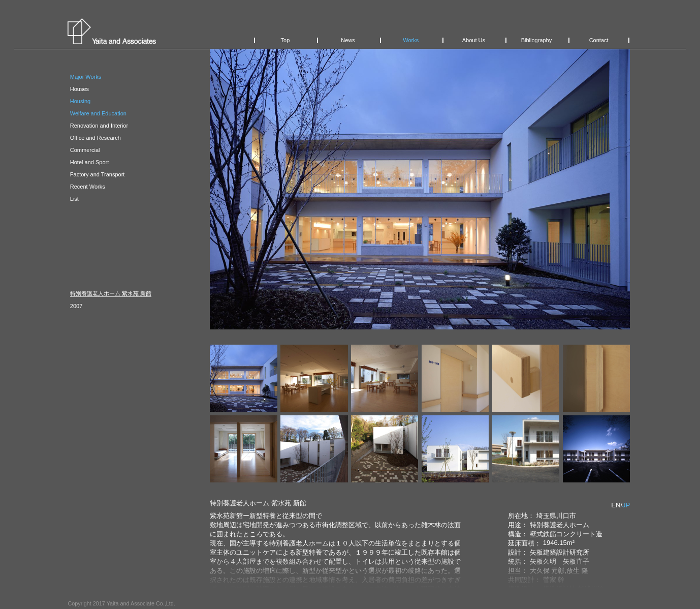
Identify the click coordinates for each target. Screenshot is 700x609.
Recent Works (88, 187)
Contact (599, 40)
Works (411, 40)
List (74, 199)
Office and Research (96, 138)
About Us (474, 40)
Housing (80, 101)
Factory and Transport (98, 174)
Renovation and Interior (99, 126)
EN (616, 505)
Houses (79, 89)
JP (626, 505)
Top (285, 40)
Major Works (86, 77)
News (348, 40)
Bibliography (537, 40)
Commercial (85, 150)
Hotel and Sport (89, 162)
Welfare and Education (98, 113)
